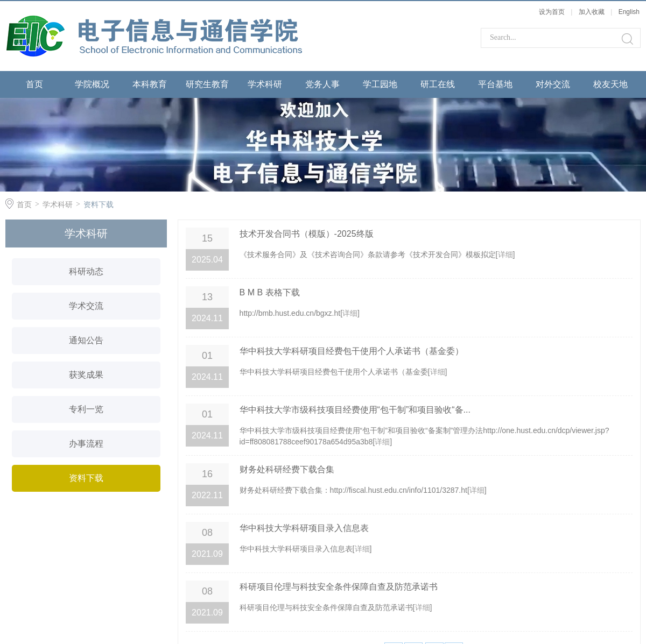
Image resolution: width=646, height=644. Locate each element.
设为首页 (552, 12)
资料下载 (99, 204)
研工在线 (438, 84)
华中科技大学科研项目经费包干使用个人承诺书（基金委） (352, 351)
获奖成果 (86, 375)
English (629, 12)
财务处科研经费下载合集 (287, 469)
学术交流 (86, 306)
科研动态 (86, 271)
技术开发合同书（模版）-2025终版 (307, 234)
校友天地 (610, 84)
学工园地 (380, 84)
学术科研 (265, 84)
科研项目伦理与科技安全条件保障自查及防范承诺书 (339, 587)
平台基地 (495, 84)
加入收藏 (592, 12)
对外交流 (553, 84)
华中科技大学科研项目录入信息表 (304, 528)
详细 (505, 254)
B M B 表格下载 (270, 292)
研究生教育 (207, 84)
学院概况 (92, 84)
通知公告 (86, 340)
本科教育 (150, 84)
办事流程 (86, 444)
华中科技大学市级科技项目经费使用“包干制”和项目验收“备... (355, 410)
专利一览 (86, 409)
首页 (34, 84)
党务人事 (322, 84)
